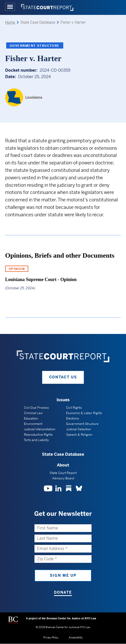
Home (10, 22)
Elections (73, 418)
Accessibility (76, 637)
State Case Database (63, 454)
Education (31, 418)
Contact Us (63, 377)
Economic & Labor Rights (84, 413)
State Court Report (63, 473)
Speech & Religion (79, 435)
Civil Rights (74, 408)
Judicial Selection (79, 429)
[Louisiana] (24, 97)
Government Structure (35, 46)
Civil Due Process (36, 408)
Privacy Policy (51, 637)
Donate (63, 592)
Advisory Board (63, 478)
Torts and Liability (36, 440)
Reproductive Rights (38, 435)
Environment (33, 424)
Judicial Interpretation (40, 429)
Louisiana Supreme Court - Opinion (41, 279)
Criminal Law (33, 413)
